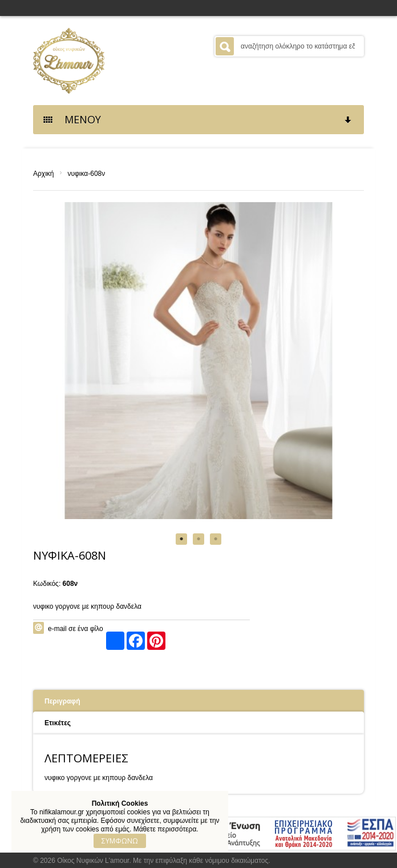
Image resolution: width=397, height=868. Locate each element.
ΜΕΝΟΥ (198, 119)
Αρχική (43, 174)
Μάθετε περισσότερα (165, 829)
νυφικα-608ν (86, 174)
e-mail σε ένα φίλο (76, 629)
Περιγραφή (62, 701)
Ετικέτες (58, 723)
